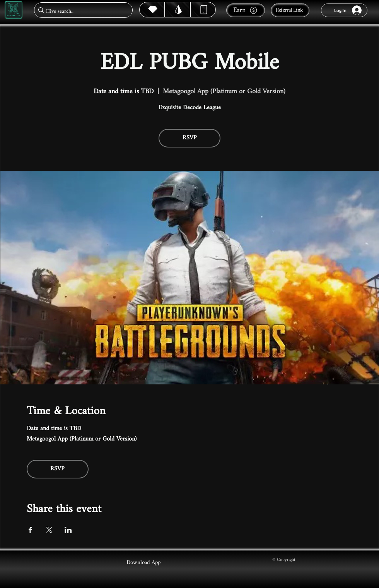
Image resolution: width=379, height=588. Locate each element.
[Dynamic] (203, 10)
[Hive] (152, 10)
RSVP (190, 138)
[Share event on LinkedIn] (68, 530)
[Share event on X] (49, 530)
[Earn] (246, 10)
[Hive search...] (81, 11)
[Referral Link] (290, 10)
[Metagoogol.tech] (14, 10)
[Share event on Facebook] (30, 530)
